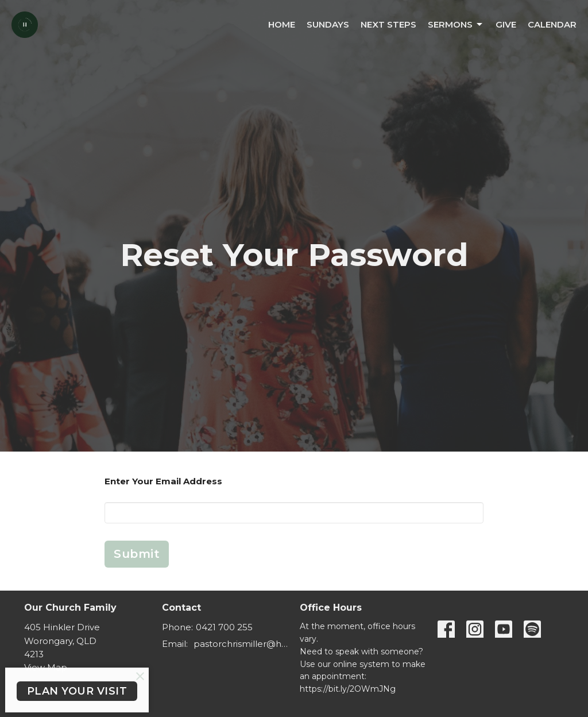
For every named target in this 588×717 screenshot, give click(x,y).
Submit (137, 554)
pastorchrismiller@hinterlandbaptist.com (241, 644)
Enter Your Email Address (163, 481)
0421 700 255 (224, 627)
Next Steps (388, 24)
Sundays (328, 24)
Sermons (456, 25)
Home (282, 24)
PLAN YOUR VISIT (77, 691)
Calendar (552, 24)
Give (506, 24)
